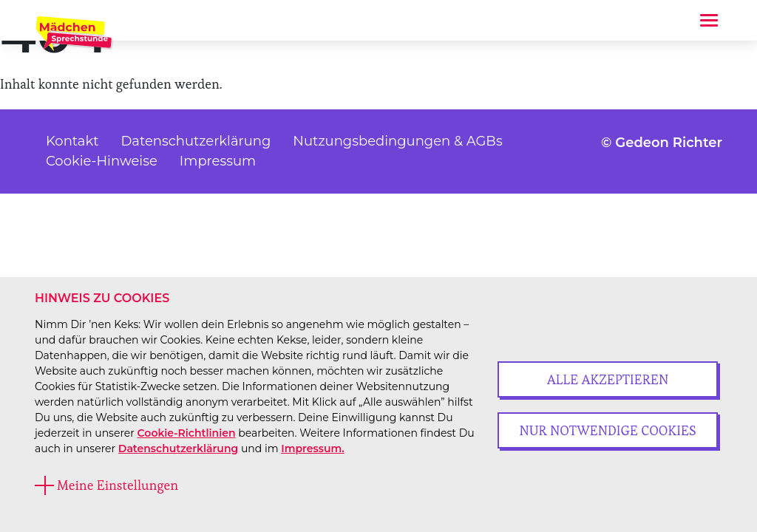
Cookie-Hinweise (102, 161)
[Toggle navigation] (709, 20)
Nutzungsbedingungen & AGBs (397, 141)
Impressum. (312, 449)
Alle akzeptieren (608, 379)
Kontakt (72, 141)
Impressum (218, 161)
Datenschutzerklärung (178, 449)
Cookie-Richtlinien (187, 433)
